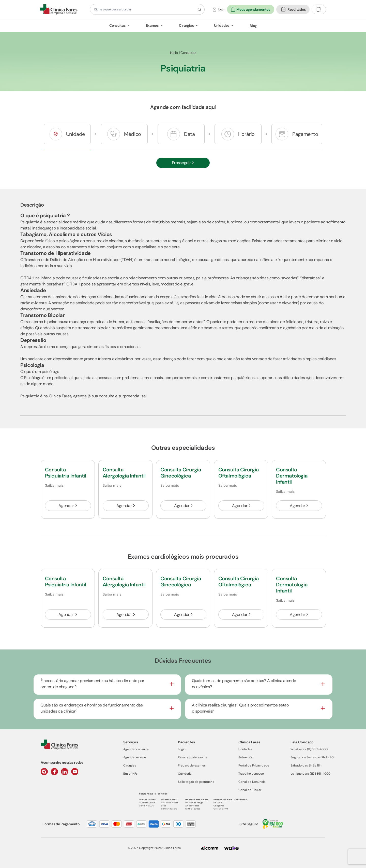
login (222, 9)
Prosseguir (183, 163)
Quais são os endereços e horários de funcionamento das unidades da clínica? (92, 708)
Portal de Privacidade (254, 765)
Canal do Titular (250, 790)
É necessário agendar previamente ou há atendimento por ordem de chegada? (92, 684)
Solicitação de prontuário (196, 782)
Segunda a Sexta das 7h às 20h (313, 757)
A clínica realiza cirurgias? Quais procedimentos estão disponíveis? (240, 708)
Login (182, 749)
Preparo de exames (192, 765)
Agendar (68, 506)
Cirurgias (186, 25)
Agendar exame (135, 757)
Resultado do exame (193, 757)
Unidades (222, 25)
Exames (152, 25)
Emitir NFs (130, 774)
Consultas (117, 25)
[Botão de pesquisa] (199, 9)
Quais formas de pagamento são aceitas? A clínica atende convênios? (244, 684)
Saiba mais (54, 485)
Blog (253, 26)
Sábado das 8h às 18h (306, 765)
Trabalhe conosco (251, 774)
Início (174, 53)
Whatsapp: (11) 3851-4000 (309, 749)
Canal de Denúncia (252, 782)
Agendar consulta (136, 749)
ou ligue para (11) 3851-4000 (310, 774)
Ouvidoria (185, 774)
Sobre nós (246, 757)
